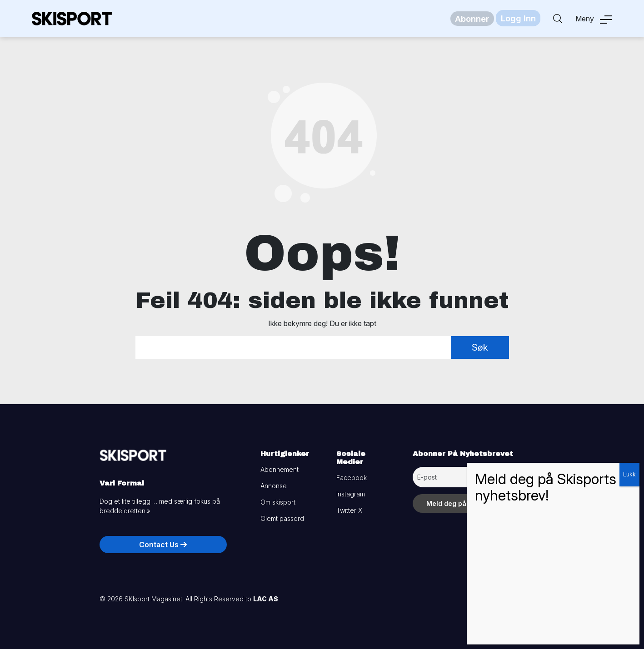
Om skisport (278, 502)
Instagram (351, 494)
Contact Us (163, 545)
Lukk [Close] (629, 474)
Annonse (274, 486)
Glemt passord (282, 518)
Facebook (352, 478)
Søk (480, 347)
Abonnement (280, 469)
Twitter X (349, 510)
